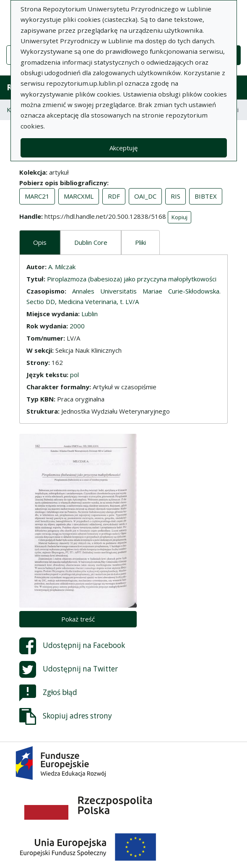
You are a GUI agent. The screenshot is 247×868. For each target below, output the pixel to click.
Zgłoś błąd (48, 693)
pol (74, 375)
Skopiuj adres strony (66, 716)
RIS (175, 196)
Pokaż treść (78, 619)
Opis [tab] (40, 242)
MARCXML (79, 196)
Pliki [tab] (140, 242)
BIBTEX (206, 196)
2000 (77, 326)
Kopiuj (179, 217)
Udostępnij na (72, 646)
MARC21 (37, 196)
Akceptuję (123, 148)
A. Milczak (62, 267)
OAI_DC (145, 196)
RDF (114, 196)
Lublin (90, 314)
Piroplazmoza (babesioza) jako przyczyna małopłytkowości (132, 279)
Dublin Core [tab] (91, 242)
